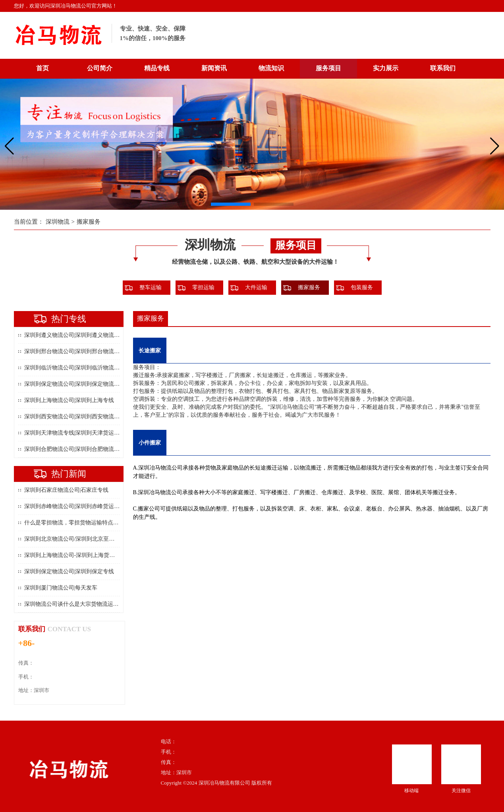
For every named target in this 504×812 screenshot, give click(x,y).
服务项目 (328, 68)
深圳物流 (58, 222)
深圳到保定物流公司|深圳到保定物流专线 (75, 384)
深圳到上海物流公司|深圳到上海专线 (69, 400)
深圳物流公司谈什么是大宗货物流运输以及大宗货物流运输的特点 (105, 604)
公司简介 (100, 68)
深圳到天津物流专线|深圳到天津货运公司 (75, 433)
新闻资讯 (214, 68)
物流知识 (271, 68)
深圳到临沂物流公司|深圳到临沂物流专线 (75, 368)
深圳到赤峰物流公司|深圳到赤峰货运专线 (75, 506)
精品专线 (157, 68)
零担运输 (203, 287)
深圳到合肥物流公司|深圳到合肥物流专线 (75, 449)
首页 (42, 68)
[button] (231, 204)
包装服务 (362, 287)
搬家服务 (89, 222)
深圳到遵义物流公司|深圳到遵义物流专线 (75, 335)
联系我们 (443, 68)
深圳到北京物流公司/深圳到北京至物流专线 (78, 539)
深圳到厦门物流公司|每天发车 (61, 588)
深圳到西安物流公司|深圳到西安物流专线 (75, 417)
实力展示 (386, 68)
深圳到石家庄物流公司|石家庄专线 (67, 490)
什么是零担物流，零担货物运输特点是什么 (77, 523)
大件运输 (256, 287)
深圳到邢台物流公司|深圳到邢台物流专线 (75, 351)
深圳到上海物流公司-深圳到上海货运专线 (75, 555)
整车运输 (151, 287)
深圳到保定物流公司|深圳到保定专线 (69, 571)
